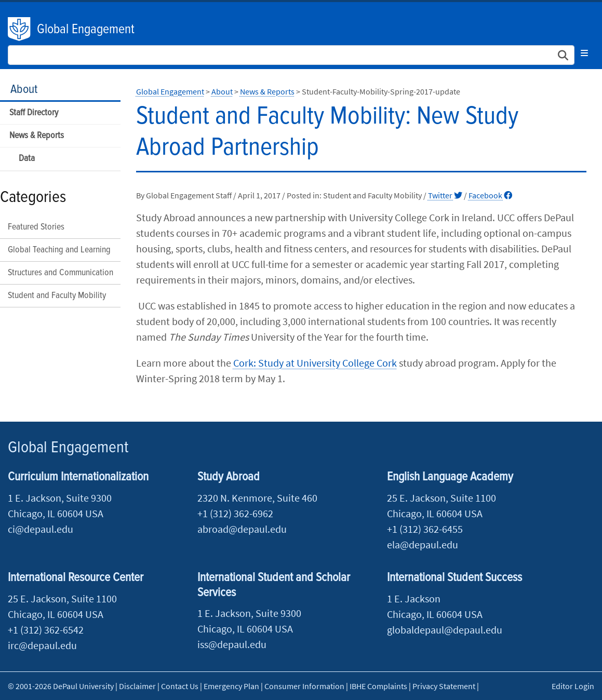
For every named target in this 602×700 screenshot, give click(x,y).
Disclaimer (137, 686)
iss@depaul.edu (232, 644)
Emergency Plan (231, 686)
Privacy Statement (444, 686)
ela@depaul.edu (423, 544)
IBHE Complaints (378, 686)
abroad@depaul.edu (242, 529)
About (24, 90)
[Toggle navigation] (584, 53)
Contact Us (180, 686)
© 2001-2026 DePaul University (61, 686)
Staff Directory (34, 113)
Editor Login (573, 686)
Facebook (490, 195)
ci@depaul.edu (41, 529)
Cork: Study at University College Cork (315, 363)
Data (27, 159)
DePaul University (20, 29)
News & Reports (37, 136)
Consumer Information (304, 686)
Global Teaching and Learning (59, 250)
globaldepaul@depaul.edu (445, 630)
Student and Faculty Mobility (57, 296)
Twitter (445, 195)
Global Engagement (86, 30)
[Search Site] (291, 55)
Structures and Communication (61, 273)
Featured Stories (36, 227)
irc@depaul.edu (42, 645)
